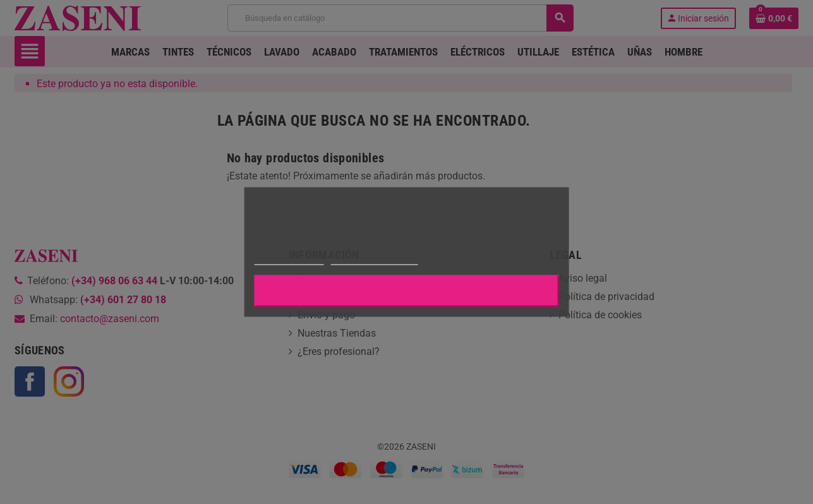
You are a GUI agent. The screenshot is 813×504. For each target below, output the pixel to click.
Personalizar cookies (374, 259)
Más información (289, 259)
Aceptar (407, 291)
